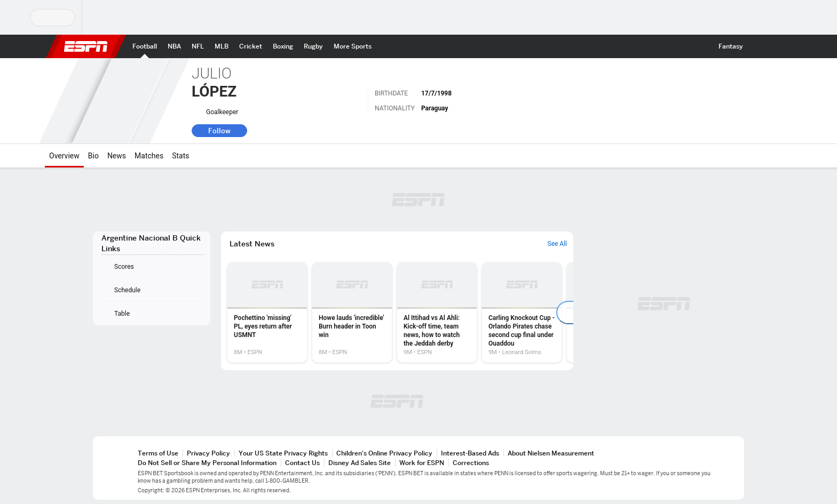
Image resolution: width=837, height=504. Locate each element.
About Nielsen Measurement (551, 453)
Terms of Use (158, 453)
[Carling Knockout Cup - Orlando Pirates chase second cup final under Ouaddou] (522, 313)
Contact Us (302, 463)
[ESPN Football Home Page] (145, 46)
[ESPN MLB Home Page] (222, 46)
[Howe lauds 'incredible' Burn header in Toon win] (352, 313)
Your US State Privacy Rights (283, 453)
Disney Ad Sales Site (360, 463)
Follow (219, 131)
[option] (267, 313)
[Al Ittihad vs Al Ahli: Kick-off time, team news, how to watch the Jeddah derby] (437, 313)
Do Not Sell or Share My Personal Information (207, 463)
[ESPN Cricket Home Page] (251, 46)
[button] (758, 46)
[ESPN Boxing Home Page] (283, 46)
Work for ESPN (422, 463)
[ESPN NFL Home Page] (198, 46)
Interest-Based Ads (470, 453)
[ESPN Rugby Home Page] (313, 46)
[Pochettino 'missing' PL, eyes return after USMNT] (267, 313)
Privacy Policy (208, 453)
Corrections (471, 463)
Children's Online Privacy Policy (384, 453)
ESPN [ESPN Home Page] (86, 46)
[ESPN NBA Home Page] (174, 46)
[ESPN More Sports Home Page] (353, 46)
